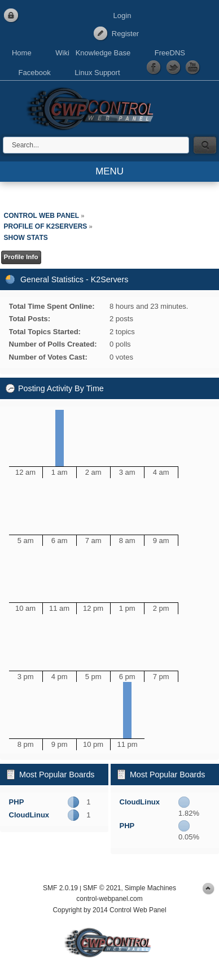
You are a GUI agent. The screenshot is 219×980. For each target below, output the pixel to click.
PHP (17, 802)
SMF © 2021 (102, 888)
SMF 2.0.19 (60, 888)
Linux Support (97, 73)
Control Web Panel (93, 107)
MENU (109, 171)
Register (125, 34)
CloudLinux (29, 815)
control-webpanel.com (109, 899)
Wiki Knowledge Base (93, 53)
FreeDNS (170, 53)
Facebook (35, 73)
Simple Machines (150, 888)
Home (22, 53)
